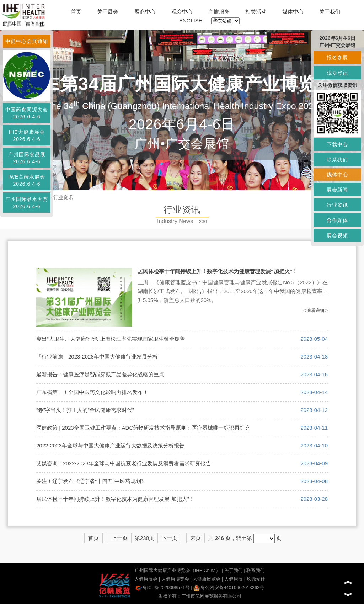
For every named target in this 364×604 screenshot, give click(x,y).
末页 (196, 538)
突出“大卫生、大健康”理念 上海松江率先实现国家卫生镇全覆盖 (111, 339)
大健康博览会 (175, 579)
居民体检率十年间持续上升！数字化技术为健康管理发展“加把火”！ (218, 271)
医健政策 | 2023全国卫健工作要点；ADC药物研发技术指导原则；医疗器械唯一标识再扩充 (143, 428)
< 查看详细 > (315, 311)
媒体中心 (293, 12)
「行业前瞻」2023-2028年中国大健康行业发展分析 (97, 357)
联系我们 (256, 570)
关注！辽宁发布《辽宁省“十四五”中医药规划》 (91, 481)
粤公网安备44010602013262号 (229, 587)
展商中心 (145, 12)
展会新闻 (337, 190)
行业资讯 (63, 197)
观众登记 (337, 73)
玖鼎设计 (256, 579)
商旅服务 (219, 12)
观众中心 (182, 12)
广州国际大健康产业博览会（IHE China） (178, 570)
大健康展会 (146, 579)
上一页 (120, 538)
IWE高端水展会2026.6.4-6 (27, 180)
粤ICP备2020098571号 (163, 587)
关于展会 (108, 12)
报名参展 (337, 58)
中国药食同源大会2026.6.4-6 (27, 113)
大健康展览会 (207, 579)
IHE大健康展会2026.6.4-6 (26, 136)
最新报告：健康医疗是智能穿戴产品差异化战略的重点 (100, 374)
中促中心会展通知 (27, 41)
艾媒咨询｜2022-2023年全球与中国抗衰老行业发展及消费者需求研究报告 (124, 463)
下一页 (169, 538)
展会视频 (337, 235)
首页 (76, 12)
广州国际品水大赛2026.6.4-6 (27, 203)
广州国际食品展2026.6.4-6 (27, 158)
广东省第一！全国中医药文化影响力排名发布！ (92, 392)
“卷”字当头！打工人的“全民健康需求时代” (85, 410)
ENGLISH (191, 20)
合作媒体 (337, 220)
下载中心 (337, 144)
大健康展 (234, 579)
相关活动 (256, 12)
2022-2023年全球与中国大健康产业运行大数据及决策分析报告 (110, 446)
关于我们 (330, 12)
